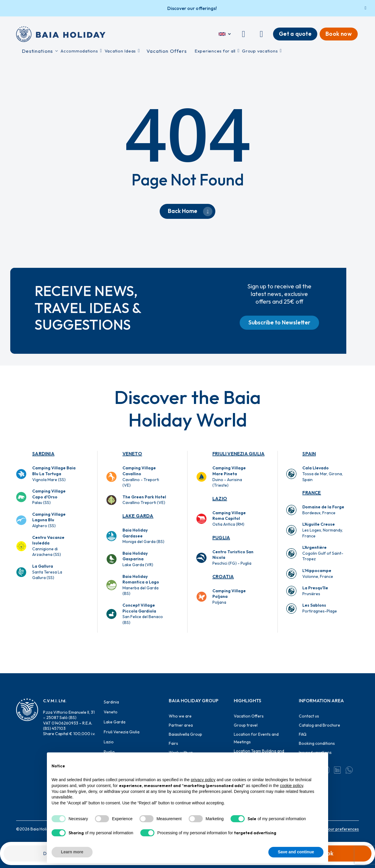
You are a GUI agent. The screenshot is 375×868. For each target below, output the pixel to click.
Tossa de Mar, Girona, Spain (323, 474)
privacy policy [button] (203, 780)
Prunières (315, 591)
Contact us (309, 716)
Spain (309, 454)
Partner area (181, 725)
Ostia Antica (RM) (229, 518)
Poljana (229, 597)
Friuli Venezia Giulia (238, 454)
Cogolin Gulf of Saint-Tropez (323, 553)
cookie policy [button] (291, 786)
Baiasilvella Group (185, 734)
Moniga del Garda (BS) (143, 536)
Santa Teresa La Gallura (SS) (47, 572)
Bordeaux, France (323, 510)
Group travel (246, 725)
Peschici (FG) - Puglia (233, 557)
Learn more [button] (72, 852)
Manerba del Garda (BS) (141, 585)
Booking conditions (317, 743)
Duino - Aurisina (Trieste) (229, 477)
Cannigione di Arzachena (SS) (48, 546)
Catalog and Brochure (319, 725)
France (312, 493)
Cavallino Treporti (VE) (144, 500)
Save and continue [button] (296, 852)
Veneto (132, 454)
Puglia (221, 537)
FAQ (303, 734)
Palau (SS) (49, 497)
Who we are (180, 716)
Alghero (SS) (49, 520)
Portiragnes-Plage (320, 608)
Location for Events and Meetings (256, 738)
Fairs (173, 743)
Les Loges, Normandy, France (323, 530)
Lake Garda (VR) (138, 559)
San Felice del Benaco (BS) (143, 614)
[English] (225, 34)
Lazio (220, 498)
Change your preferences (335, 829)
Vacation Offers (249, 716)
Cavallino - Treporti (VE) (141, 477)
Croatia (223, 576)
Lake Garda (138, 516)
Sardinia (43, 454)
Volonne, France (318, 573)
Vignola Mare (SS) (54, 474)
